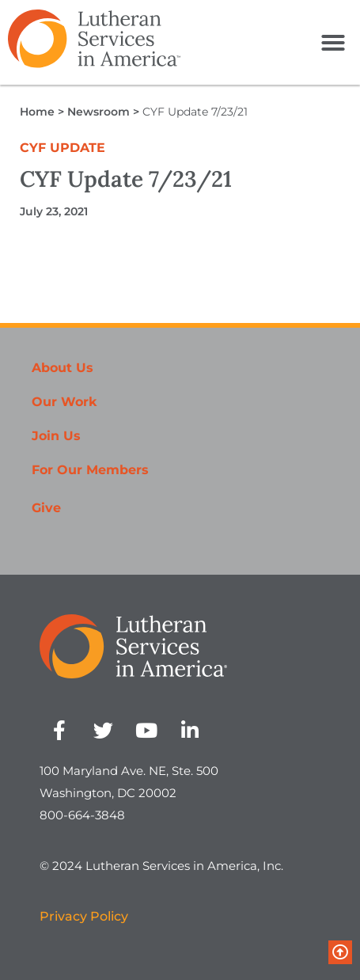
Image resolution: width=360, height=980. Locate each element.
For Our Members (90, 470)
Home (37, 112)
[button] (333, 43)
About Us (63, 368)
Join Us (56, 436)
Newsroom (99, 112)
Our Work (64, 402)
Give (46, 508)
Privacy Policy (84, 916)
